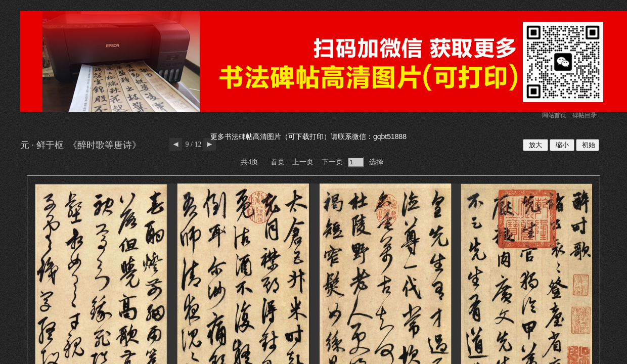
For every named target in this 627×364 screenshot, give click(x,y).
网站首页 (554, 115)
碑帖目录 (585, 115)
